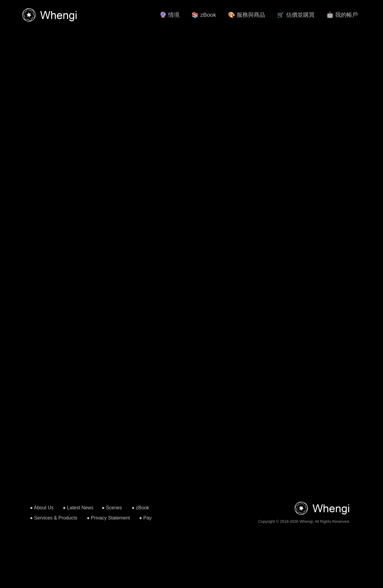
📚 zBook (204, 15)
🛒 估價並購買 (296, 15)
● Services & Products (54, 518)
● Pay (145, 518)
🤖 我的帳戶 (342, 15)
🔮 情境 (170, 15)
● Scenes (112, 508)
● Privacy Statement (108, 518)
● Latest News (78, 508)
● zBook (140, 508)
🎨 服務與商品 (247, 15)
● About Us (42, 508)
